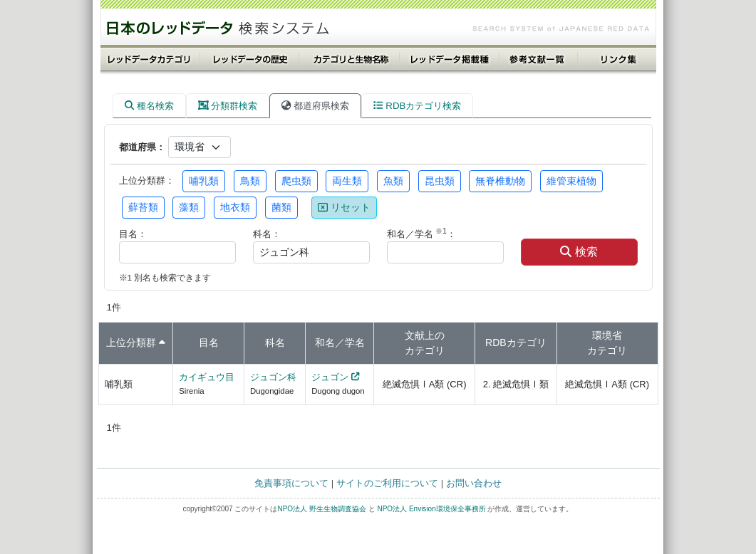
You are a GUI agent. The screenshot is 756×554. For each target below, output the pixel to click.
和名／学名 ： (421, 233)
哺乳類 (204, 181)
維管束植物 (571, 181)
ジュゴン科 (273, 377)
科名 (275, 343)
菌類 (281, 207)
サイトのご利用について (387, 483)
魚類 (393, 181)
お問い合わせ (474, 483)
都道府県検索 (315, 106)
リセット (344, 207)
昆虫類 (440, 181)
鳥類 (250, 181)
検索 (579, 252)
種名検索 (149, 106)
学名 (355, 343)
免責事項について (291, 483)
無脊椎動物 (500, 181)
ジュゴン (330, 377)
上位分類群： (147, 181)
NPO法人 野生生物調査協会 (321, 509)
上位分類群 (131, 343)
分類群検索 (228, 106)
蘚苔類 (143, 207)
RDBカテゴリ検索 (417, 106)
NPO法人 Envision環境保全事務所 (431, 509)
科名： (267, 234)
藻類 (189, 207)
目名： (133, 234)
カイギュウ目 (207, 377)
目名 (209, 343)
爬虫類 (296, 181)
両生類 (347, 181)
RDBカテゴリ (516, 343)
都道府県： (142, 147)
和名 (325, 343)
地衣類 (235, 207)
